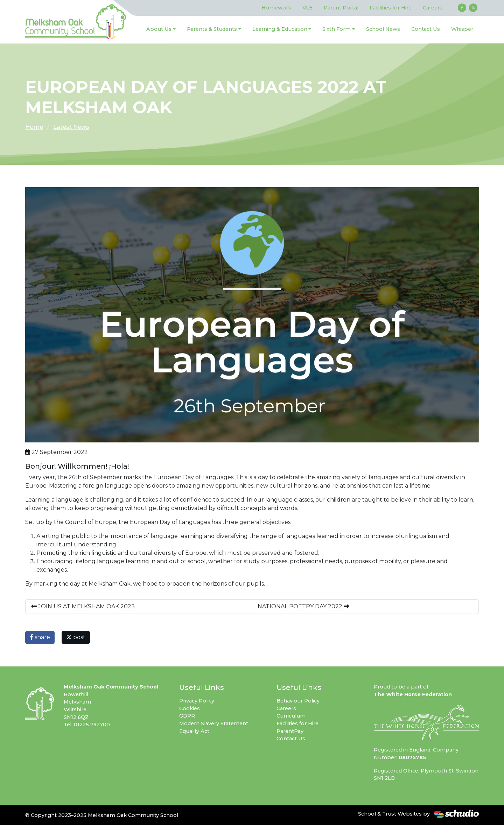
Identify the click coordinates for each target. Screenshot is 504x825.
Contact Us (426, 29)
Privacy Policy (197, 701)
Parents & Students (212, 29)
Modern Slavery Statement (214, 723)
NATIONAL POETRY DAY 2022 (303, 606)
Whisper (462, 29)
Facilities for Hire (391, 8)
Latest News (71, 127)
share (40, 637)
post (76, 637)
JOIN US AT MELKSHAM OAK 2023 (83, 606)
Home (34, 127)
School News (383, 29)
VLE (307, 8)
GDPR (187, 716)
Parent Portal (341, 8)
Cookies (190, 708)
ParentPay (290, 731)
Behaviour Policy (298, 701)
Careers (433, 8)
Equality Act (194, 731)
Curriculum (291, 716)
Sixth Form (337, 29)
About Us (159, 29)
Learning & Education (280, 29)
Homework (276, 8)
